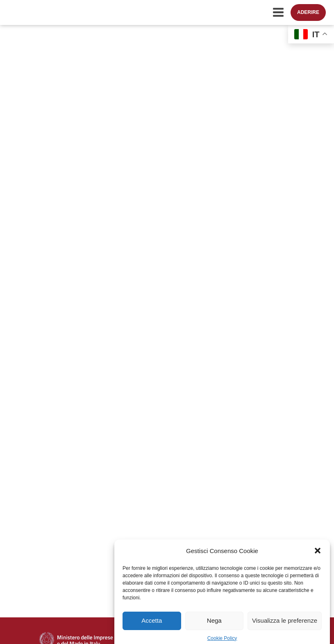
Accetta (152, 625)
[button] (318, 556)
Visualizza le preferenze (285, 625)
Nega (214, 625)
